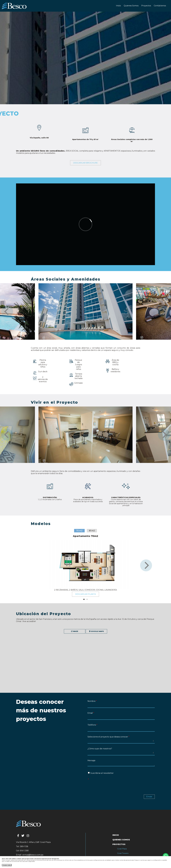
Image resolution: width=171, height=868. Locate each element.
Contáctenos (160, 6)
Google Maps (117, 631)
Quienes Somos (131, 6)
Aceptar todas (7, 865)
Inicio (118, 6)
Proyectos (146, 6)
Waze (54, 631)
